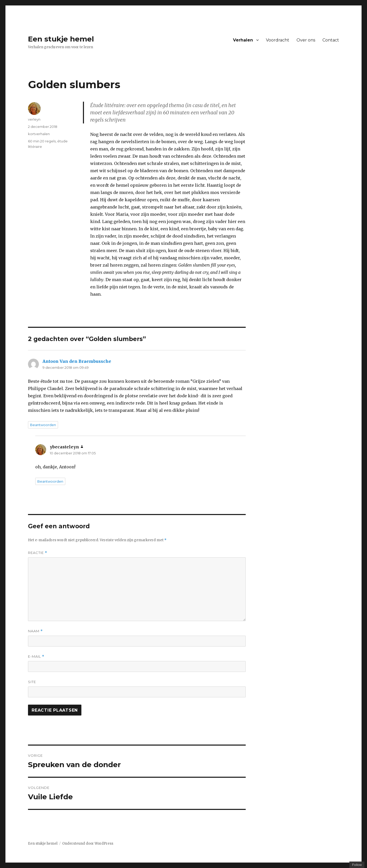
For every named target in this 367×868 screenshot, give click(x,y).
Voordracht (278, 40)
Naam (35, 631)
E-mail (36, 657)
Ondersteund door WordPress (88, 843)
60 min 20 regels (42, 141)
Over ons (306, 40)
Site (32, 682)
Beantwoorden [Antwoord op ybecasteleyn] (50, 481)
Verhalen (243, 40)
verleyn (34, 119)
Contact (331, 40)
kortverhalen (39, 134)
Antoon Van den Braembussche (77, 361)
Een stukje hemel (61, 39)
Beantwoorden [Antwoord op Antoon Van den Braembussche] (43, 425)
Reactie (38, 553)
